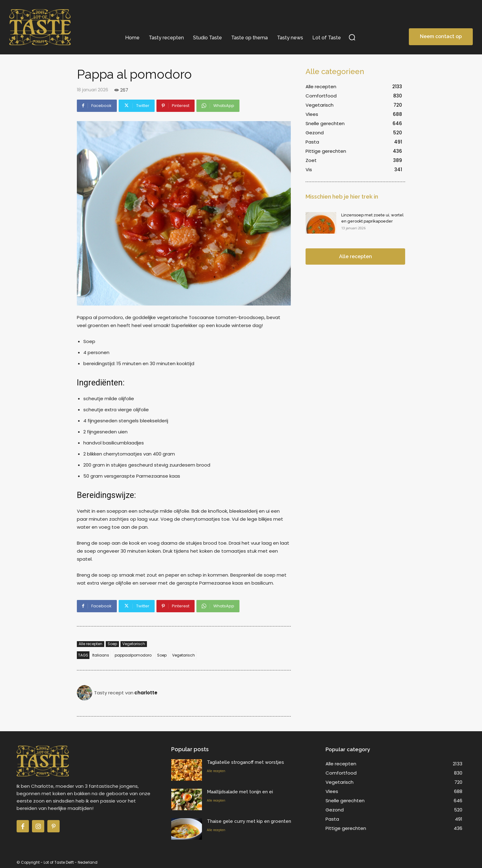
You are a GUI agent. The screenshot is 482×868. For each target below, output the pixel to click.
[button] (352, 37)
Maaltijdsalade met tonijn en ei (240, 792)
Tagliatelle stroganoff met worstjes (245, 762)
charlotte (146, 693)
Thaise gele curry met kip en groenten (249, 821)
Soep (112, 644)
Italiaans (101, 655)
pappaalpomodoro (133, 655)
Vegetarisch (134, 644)
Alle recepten (91, 644)
